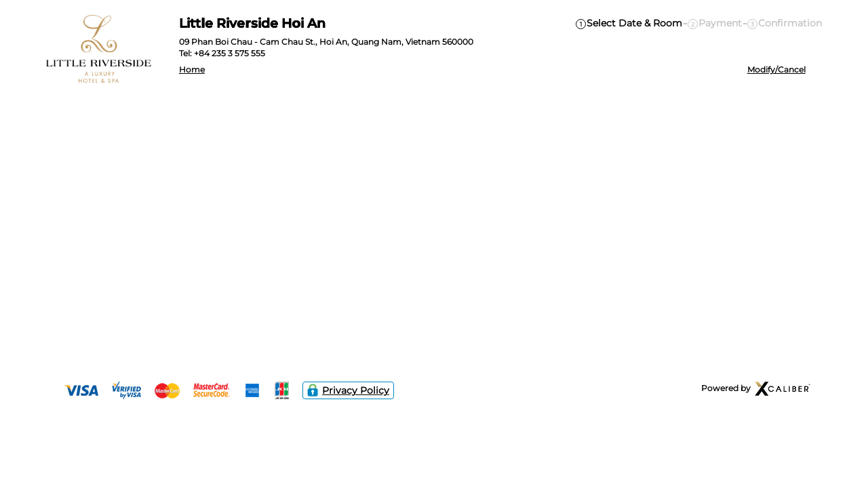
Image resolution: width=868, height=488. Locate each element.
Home (192, 70)
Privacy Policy (348, 390)
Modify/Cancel (776, 70)
